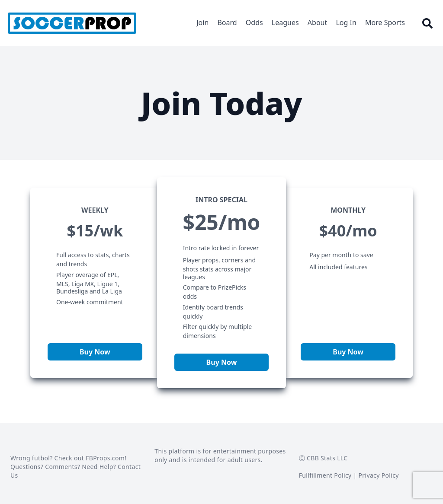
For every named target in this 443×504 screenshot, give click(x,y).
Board (227, 22)
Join (202, 22)
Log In (346, 22)
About (317, 22)
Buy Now (95, 352)
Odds (254, 22)
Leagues (285, 22)
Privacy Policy (379, 475)
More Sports (385, 22)
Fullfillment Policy (325, 475)
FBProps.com (105, 458)
